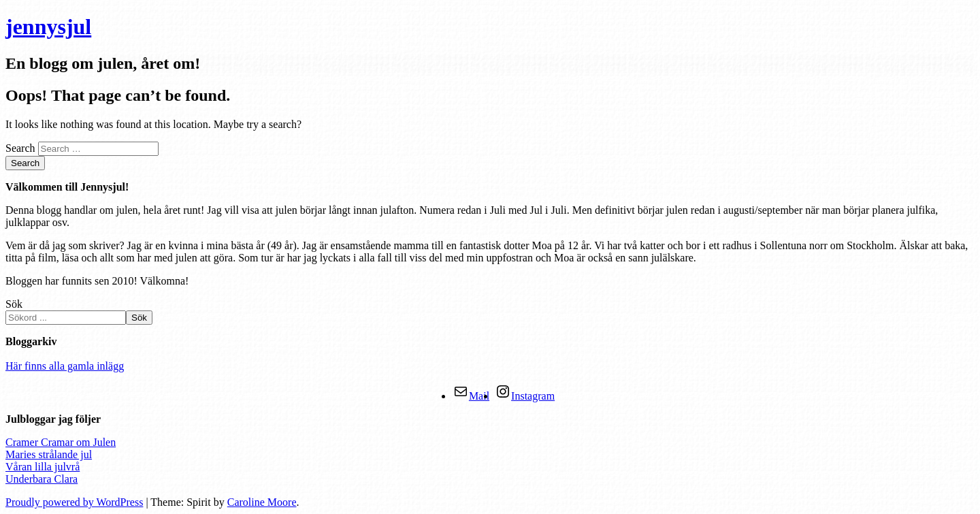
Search (20, 148)
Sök (14, 304)
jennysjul (48, 27)
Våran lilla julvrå (43, 467)
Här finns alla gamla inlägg (65, 366)
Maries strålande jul (49, 454)
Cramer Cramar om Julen (61, 442)
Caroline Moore (262, 502)
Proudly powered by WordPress (74, 502)
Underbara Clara (42, 479)
